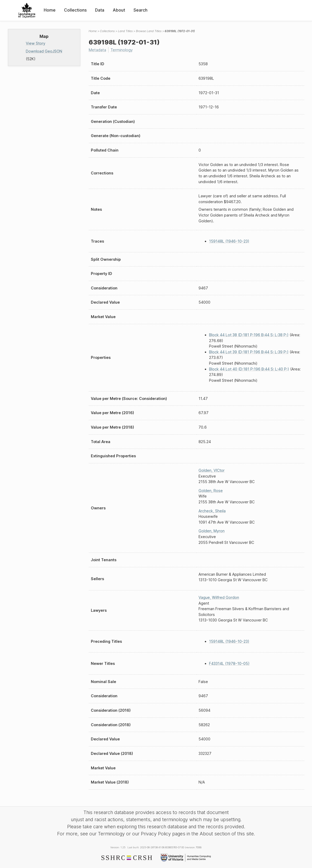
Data (100, 10)
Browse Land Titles (149, 31)
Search (140, 10)
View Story (36, 43)
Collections (75, 10)
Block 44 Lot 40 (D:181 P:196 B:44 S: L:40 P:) (249, 369)
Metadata (97, 50)
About (119, 10)
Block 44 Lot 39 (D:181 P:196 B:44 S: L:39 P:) (249, 352)
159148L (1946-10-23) (229, 241)
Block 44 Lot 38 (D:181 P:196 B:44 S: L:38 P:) (249, 335)
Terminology (122, 50)
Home (50, 10)
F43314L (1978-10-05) (229, 663)
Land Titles (125, 31)
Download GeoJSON (44, 51)
